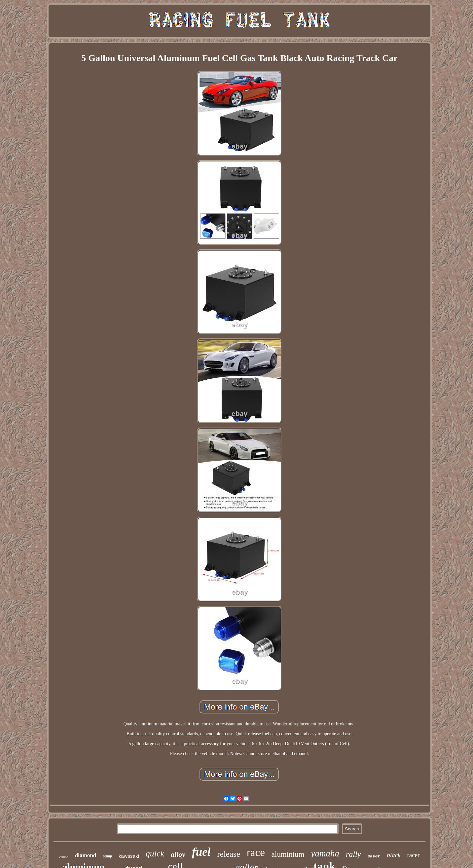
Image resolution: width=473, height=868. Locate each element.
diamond (86, 855)
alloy (178, 854)
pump (107, 856)
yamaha (325, 853)
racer (413, 855)
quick (155, 854)
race (256, 852)
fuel (201, 852)
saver (374, 856)
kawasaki (129, 856)
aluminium (288, 854)
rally (353, 854)
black (394, 855)
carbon (64, 857)
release (228, 854)
